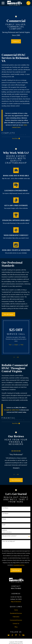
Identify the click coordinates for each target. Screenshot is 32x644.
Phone (4, 519)
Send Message (16, 570)
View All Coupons (8, 314)
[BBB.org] (12, 635)
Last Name (5, 514)
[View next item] (18, 357)
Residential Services (16, 613)
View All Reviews (16, 480)
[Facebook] (16, 635)
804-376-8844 (16, 588)
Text (10, 345)
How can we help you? (9, 541)
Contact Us (16, 41)
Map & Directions (16, 602)
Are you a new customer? (9, 536)
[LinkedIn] (23, 635)
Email (16, 345)
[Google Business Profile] (9, 635)
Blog (16, 627)
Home (16, 610)
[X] (20, 635)
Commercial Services (16, 620)
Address (5, 530)
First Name (5, 508)
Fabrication (16, 617)
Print (22, 345)
